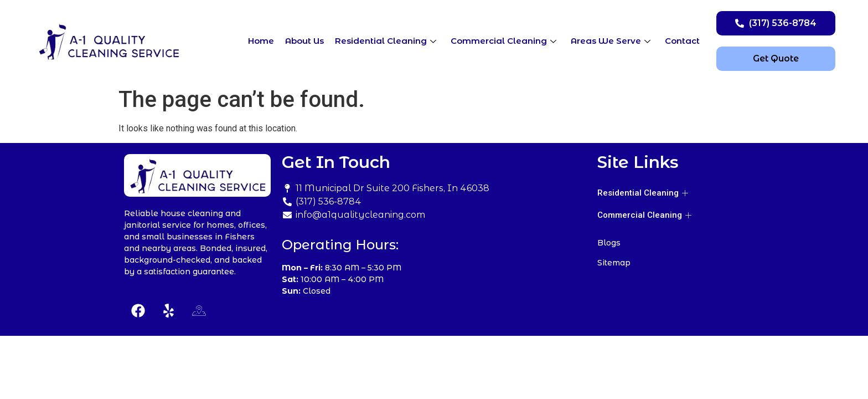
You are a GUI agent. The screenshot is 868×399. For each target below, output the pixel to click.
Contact (682, 41)
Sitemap (614, 263)
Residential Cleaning (386, 41)
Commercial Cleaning (503, 41)
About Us (304, 41)
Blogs (609, 243)
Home (261, 41)
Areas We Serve (611, 41)
